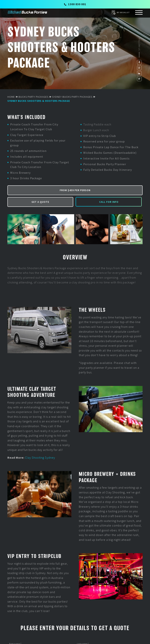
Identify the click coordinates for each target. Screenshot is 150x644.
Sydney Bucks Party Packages (72, 97)
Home (11, 97)
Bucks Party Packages (33, 97)
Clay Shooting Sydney (40, 458)
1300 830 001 (75, 4)
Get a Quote (40, 202)
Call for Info (109, 202)
